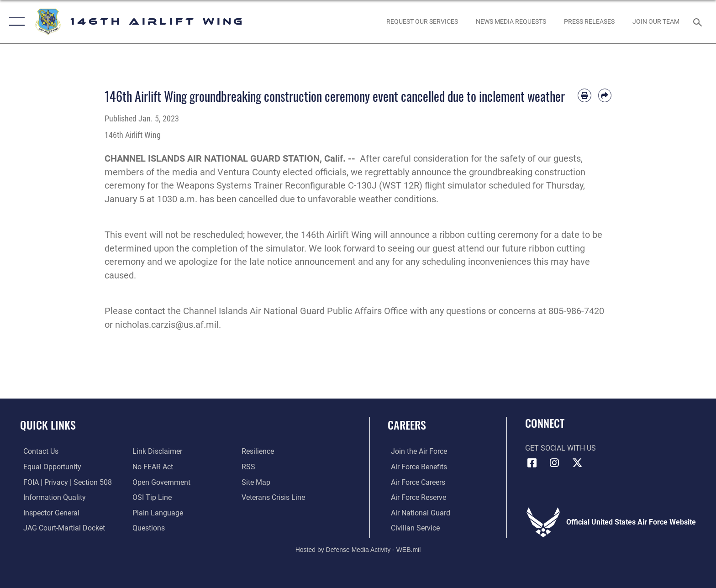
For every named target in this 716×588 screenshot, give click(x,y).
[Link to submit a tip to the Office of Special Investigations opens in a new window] (151, 497)
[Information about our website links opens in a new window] (156, 451)
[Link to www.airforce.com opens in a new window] (416, 451)
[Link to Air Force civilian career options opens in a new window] (412, 528)
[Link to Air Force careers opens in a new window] (415, 482)
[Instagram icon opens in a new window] (554, 463)
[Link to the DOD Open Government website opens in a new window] (161, 482)
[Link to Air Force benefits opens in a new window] (416, 467)
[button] (15, 22)
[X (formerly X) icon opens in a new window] (577, 463)
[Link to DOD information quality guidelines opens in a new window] (51, 497)
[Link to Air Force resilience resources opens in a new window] (259, 451)
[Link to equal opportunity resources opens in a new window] (49, 467)
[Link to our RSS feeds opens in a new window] (249, 467)
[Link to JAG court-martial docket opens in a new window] (61, 528)
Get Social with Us (561, 448)
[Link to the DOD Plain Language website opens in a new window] (157, 512)
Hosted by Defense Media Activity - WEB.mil (358, 549)
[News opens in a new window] (589, 21)
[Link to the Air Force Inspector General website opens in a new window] (48, 512)
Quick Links (48, 425)
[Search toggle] (699, 22)
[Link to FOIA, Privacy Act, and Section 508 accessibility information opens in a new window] (64, 482)
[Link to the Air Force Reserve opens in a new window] (415, 497)
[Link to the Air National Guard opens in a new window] (417, 512)
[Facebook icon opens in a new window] (532, 463)
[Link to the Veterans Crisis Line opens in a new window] (274, 497)
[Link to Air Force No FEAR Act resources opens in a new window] (152, 467)
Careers (407, 425)
